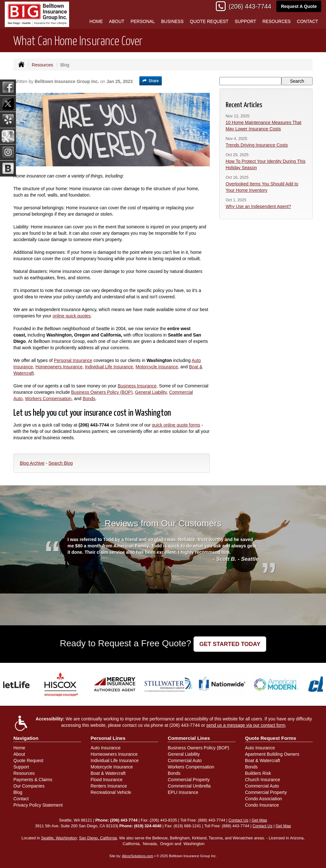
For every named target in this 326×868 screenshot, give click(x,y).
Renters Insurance (109, 786)
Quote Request (28, 760)
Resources (43, 65)
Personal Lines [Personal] (108, 738)
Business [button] (172, 21)
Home (96, 21)
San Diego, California (98, 838)
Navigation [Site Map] (26, 738)
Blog (18, 792)
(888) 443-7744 (211, 820)
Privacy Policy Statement (38, 805)
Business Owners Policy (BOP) (102, 392)
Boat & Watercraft (108, 773)
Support (21, 767)
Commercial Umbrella (189, 786)
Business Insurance (137, 386)
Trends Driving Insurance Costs (257, 145)
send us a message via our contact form (246, 725)
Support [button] (245, 21)
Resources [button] (276, 21)
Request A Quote (299, 6)
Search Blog (60, 463)
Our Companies (29, 786)
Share (151, 81)
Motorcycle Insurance (157, 367)
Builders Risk (258, 773)
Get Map (259, 820)
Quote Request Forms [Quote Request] (271, 738)
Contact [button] (308, 21)
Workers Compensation (48, 399)
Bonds (89, 399)
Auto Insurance (106, 748)
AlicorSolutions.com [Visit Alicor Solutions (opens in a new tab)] (138, 856)
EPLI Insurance (183, 792)
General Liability (151, 392)
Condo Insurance (262, 805)
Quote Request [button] (209, 21)
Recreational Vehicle (111, 792)
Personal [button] (143, 21)
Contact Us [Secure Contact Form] (238, 820)
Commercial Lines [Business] (189, 738)
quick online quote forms (176, 425)
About (117, 21)
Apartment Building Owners (272, 754)
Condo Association (264, 799)
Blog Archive (32, 463)
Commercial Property (189, 780)
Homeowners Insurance (59, 367)
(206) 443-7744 (250, 6)
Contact (21, 799)
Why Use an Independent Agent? (258, 206)
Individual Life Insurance (109, 367)
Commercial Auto (185, 760)
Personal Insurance (73, 360)
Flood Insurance (107, 780)
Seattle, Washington (59, 838)
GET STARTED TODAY (230, 644)
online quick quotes (72, 316)
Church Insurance (263, 780)
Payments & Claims (33, 780)
